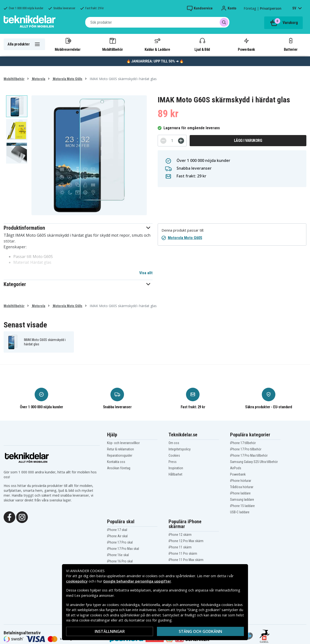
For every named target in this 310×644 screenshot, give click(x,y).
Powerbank (246, 44)
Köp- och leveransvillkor (123, 443)
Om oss (174, 443)
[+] (181, 141)
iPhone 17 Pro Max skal (123, 549)
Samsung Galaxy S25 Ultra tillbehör (254, 462)
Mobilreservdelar (68, 44)
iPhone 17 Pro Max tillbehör (249, 455)
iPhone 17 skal (117, 530)
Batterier (291, 44)
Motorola (38, 79)
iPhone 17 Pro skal (120, 542)
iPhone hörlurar (241, 481)
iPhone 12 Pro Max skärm (186, 541)
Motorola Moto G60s (67, 79)
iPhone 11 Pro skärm (183, 553)
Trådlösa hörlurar (242, 487)
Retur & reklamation (120, 449)
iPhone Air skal (117, 536)
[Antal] (172, 141)
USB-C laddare (240, 512)
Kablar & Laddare (157, 44)
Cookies (174, 455)
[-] (163, 141)
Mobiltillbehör (112, 44)
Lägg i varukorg (248, 140)
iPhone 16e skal (118, 555)
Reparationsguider (120, 455)
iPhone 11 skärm (180, 547)
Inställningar (110, 631)
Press (173, 462)
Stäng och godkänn (200, 631)
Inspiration (176, 468)
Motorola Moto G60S (185, 238)
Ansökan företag (119, 468)
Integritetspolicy (180, 449)
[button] (78, 228)
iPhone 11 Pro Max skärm (186, 560)
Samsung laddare (242, 500)
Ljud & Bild (202, 44)
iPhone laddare (240, 493)
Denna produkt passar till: (183, 230)
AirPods (236, 468)
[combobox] (157, 22)
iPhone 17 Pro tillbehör (246, 449)
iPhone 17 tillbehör (243, 443)
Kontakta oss (116, 462)
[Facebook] (9, 517)
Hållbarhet (175, 474)
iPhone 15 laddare (242, 506)
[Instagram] (22, 517)
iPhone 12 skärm (180, 535)
